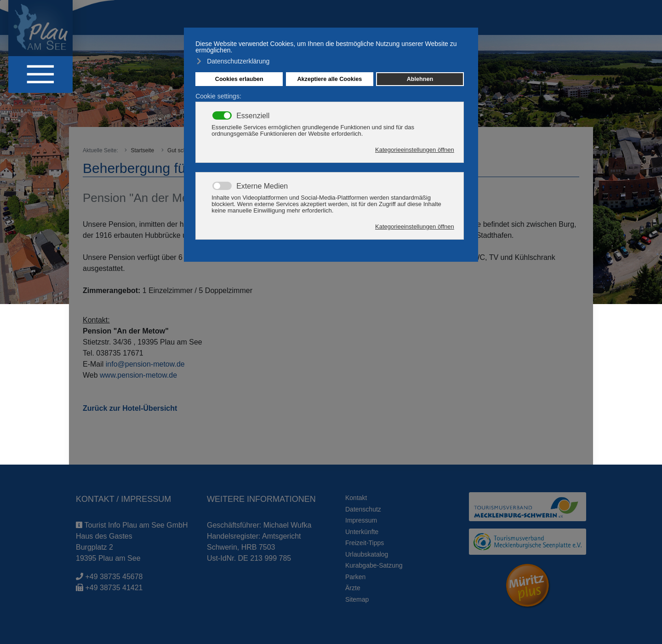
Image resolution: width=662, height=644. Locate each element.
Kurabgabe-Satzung (374, 565)
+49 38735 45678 (114, 577)
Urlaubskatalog (367, 554)
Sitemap (357, 599)
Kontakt (356, 498)
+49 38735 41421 (114, 588)
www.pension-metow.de (138, 375)
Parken (355, 577)
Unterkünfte (362, 532)
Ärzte (353, 588)
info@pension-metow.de (145, 364)
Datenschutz (363, 509)
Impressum (361, 520)
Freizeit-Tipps (365, 543)
